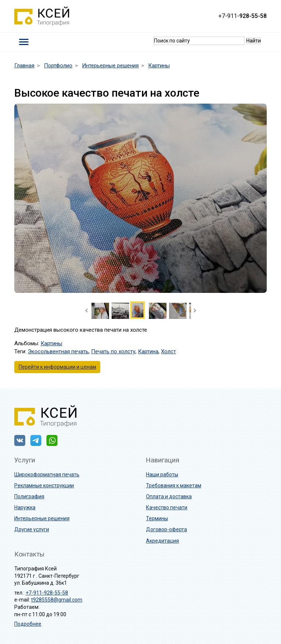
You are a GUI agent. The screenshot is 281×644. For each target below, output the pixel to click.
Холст (168, 351)
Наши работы (162, 474)
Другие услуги (32, 529)
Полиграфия (29, 496)
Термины (157, 518)
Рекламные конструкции (44, 485)
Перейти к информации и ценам (57, 367)
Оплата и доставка (169, 496)
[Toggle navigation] (24, 42)
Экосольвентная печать (58, 351)
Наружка (25, 507)
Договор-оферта (166, 529)
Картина (148, 351)
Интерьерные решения (42, 518)
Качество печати (167, 507)
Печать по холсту (113, 351)
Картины (51, 343)
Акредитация (162, 541)
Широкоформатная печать (47, 474)
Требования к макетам (174, 485)
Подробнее (28, 624)
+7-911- (243, 16)
